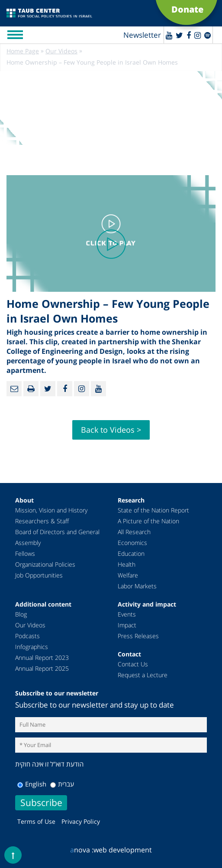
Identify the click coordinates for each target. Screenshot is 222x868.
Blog (21, 614)
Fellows (25, 553)
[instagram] (198, 35)
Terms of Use (36, 821)
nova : (82, 850)
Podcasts (27, 636)
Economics (132, 543)
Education (131, 553)
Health (127, 564)
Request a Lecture (143, 675)
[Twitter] (179, 35)
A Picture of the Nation (148, 521)
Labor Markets (137, 586)
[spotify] (208, 35)
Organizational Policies (45, 564)
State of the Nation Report (153, 510)
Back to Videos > (111, 430)
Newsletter (142, 35)
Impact (127, 625)
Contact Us (133, 664)
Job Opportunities (39, 575)
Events (127, 614)
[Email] (14, 389)
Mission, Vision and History (51, 510)
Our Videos (61, 51)
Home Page (23, 51)
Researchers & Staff (42, 521)
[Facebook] (189, 35)
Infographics (32, 647)
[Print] (31, 389)
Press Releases (138, 636)
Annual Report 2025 (42, 668)
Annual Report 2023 (42, 658)
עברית (62, 784)
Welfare (128, 575)
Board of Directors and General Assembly (57, 537)
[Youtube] (169, 35)
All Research (134, 532)
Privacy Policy (81, 821)
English (32, 784)
